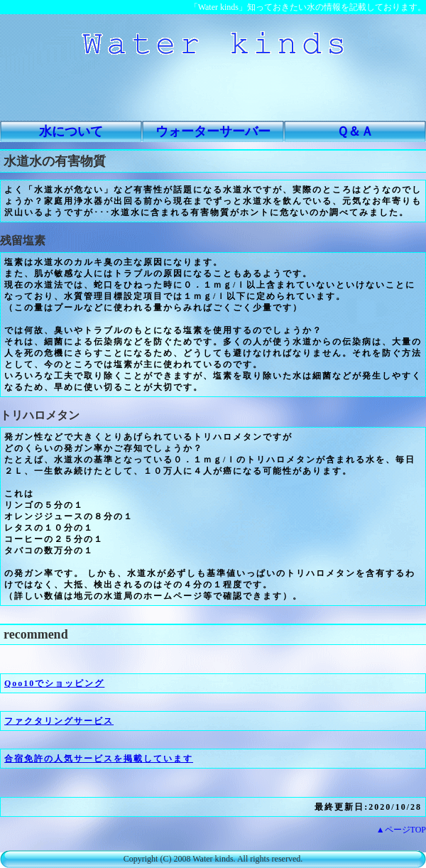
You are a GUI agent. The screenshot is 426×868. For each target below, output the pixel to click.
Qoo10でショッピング (54, 683)
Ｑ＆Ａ (355, 131)
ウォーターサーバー (213, 131)
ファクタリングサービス (59, 721)
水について (71, 131)
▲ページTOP (401, 830)
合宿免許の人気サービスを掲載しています (99, 759)
